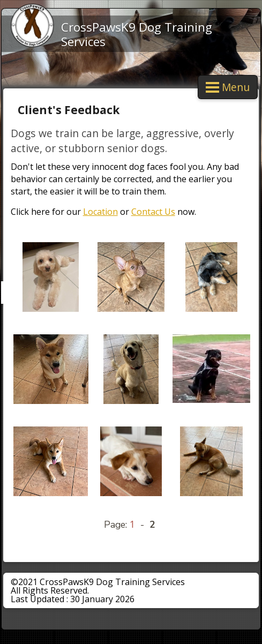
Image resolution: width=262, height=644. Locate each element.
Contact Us (153, 212)
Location (100, 212)
